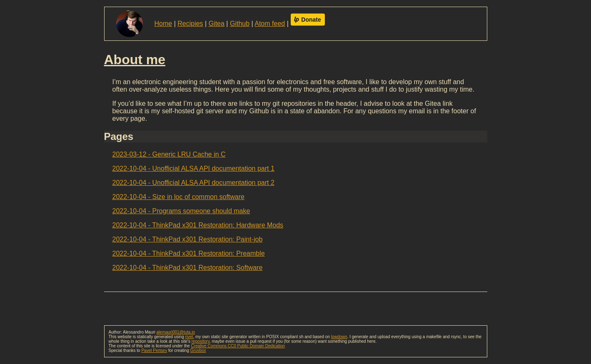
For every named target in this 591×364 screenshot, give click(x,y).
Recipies (190, 24)
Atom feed (270, 24)
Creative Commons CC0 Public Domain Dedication (238, 346)
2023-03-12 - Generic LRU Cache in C (169, 154)
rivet (189, 337)
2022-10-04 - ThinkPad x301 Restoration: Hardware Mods (198, 225)
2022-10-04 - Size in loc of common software (178, 197)
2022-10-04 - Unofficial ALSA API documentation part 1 (193, 168)
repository (201, 341)
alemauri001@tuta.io (176, 332)
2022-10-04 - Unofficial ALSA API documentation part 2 (193, 183)
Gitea (217, 24)
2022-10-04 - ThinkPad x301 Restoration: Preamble (189, 253)
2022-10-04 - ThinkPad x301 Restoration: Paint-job (188, 239)
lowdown (339, 337)
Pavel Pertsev (154, 350)
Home (163, 24)
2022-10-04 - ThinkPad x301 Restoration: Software (188, 268)
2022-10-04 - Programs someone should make (181, 211)
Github (240, 24)
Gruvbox (198, 350)
